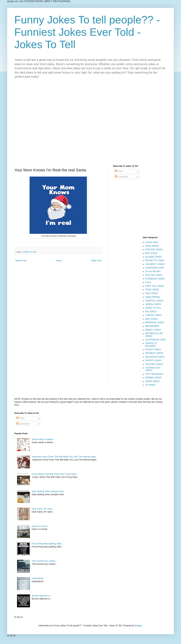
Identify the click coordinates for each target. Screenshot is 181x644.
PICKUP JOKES (153, 350)
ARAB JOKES (152, 246)
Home (59, 261)
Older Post (96, 261)
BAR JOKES (151, 253)
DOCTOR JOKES (154, 275)
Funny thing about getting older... (47, 544)
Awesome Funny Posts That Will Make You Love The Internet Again (64, 457)
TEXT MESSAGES (154, 374)
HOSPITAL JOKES (154, 301)
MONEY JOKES (153, 330)
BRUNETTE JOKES (155, 260)
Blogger (138, 626)
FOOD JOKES (152, 290)
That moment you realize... (44, 561)
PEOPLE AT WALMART (151, 345)
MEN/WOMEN (152, 326)
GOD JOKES (152, 293)
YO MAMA (150, 385)
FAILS (148, 282)
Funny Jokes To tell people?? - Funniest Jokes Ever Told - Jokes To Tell (87, 32)
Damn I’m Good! (40, 526)
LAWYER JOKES (154, 315)
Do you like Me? (153, 271)
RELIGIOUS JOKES (155, 357)
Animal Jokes (152, 242)
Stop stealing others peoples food (48, 491)
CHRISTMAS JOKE (155, 268)
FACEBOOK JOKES (155, 279)
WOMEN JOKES (153, 378)
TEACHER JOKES (154, 364)
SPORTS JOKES (154, 360)
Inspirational (38, 578)
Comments (121, 177)
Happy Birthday (153, 297)
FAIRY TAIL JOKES (155, 286)
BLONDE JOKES (154, 257)
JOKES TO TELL (30, 252)
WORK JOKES (153, 381)
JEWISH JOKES (153, 304)
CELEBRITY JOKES (155, 264)
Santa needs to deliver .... (44, 439)
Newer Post (21, 261)
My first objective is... (42, 596)
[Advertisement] (90, 122)
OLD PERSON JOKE (155, 340)
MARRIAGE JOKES (155, 323)
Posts (119, 171)
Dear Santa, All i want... (43, 509)
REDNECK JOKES (154, 353)
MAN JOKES (152, 319)
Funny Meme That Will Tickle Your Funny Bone (54, 474)
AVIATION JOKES (154, 250)
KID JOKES (151, 312)
